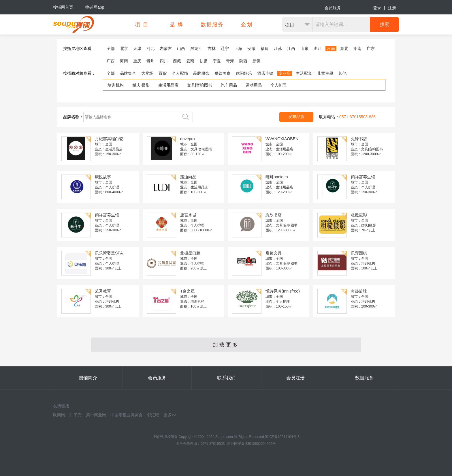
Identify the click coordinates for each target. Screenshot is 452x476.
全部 (111, 48)
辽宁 (225, 48)
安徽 (251, 48)
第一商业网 (96, 415)
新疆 (257, 61)
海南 (124, 61)
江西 (291, 48)
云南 (190, 61)
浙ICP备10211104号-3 (282, 437)
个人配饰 (180, 73)
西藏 (177, 61)
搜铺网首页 (63, 7)
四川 (164, 61)
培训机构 (116, 85)
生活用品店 (168, 85)
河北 (150, 48)
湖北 (344, 48)
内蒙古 (166, 48)
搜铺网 (158, 437)
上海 (238, 48)
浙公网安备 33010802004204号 (252, 444)
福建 (265, 48)
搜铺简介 (88, 378)
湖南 (357, 48)
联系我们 (226, 378)
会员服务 (333, 8)
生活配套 (304, 73)
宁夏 (217, 61)
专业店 (285, 73)
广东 (371, 48)
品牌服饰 (201, 73)
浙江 (318, 48)
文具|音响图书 (200, 85)
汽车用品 (229, 85)
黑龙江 (196, 48)
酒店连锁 (265, 73)
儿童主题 (325, 73)
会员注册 (295, 378)
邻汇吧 (153, 415)
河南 (331, 48)
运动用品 (254, 85)
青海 (230, 61)
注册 (392, 8)
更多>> (170, 415)
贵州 (150, 61)
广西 (111, 61)
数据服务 (364, 378)
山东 (304, 48)
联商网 (59, 415)
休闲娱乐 (244, 73)
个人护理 (278, 85)
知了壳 (76, 415)
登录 (377, 8)
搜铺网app (95, 7)
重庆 (137, 61)
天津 (137, 48)
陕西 (243, 61)
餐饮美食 (223, 73)
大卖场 (147, 73)
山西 (181, 48)
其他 (342, 73)
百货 (163, 73)
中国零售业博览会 (127, 415)
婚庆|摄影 (141, 85)
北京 (124, 48)
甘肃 (204, 61)
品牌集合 (128, 73)
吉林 (212, 48)
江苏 (278, 48)
